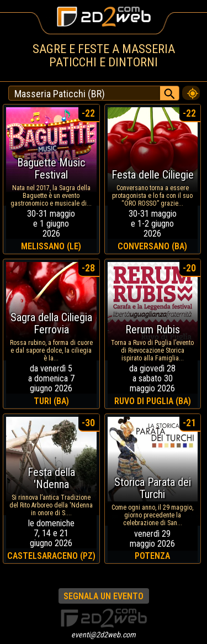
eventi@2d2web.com (104, 635)
